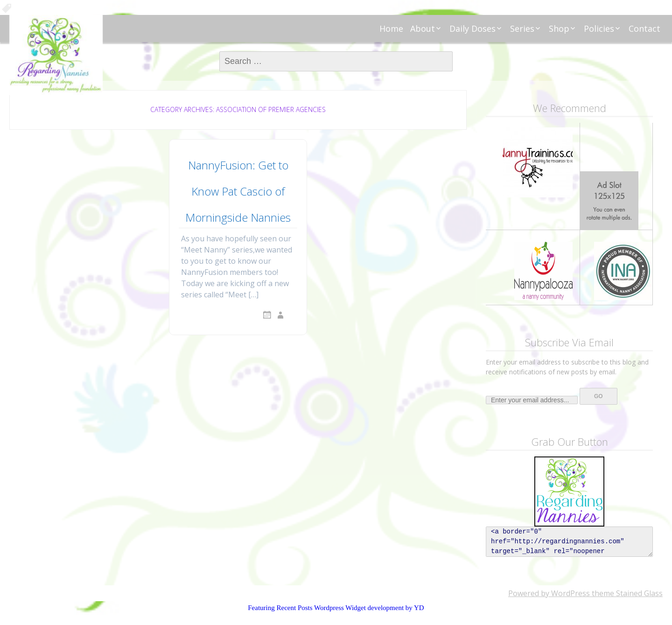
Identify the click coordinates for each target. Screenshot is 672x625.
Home (391, 28)
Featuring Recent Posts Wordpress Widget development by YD (336, 608)
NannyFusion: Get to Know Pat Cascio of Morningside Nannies (238, 191)
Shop (559, 28)
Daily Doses (472, 28)
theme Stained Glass (626, 593)
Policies (599, 28)
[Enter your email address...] (532, 400)
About (423, 28)
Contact (644, 28)
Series (522, 28)
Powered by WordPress (549, 593)
